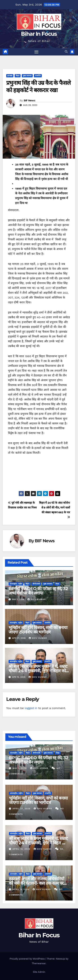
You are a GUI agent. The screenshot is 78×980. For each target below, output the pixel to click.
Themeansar (39, 963)
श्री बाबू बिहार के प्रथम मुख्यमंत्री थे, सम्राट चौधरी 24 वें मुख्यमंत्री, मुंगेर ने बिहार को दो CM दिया (38, 671)
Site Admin (39, 972)
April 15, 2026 (22, 849)
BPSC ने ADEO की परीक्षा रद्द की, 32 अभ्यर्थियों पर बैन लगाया (38, 591)
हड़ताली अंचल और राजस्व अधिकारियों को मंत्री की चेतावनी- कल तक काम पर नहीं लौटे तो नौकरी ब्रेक (37, 883)
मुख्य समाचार (27, 76)
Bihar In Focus (39, 34)
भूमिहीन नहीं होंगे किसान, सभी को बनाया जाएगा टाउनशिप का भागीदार (38, 630)
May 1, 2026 (20, 768)
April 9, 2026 (21, 889)
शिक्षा (57, 584)
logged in (31, 708)
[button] (66, 52)
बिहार (18, 76)
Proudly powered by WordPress (28, 959)
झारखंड (10, 76)
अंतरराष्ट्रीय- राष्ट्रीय (16, 584)
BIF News (29, 100)
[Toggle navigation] (36, 52)
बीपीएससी (36, 584)
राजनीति (38, 76)
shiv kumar (37, 599)
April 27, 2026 (22, 809)
